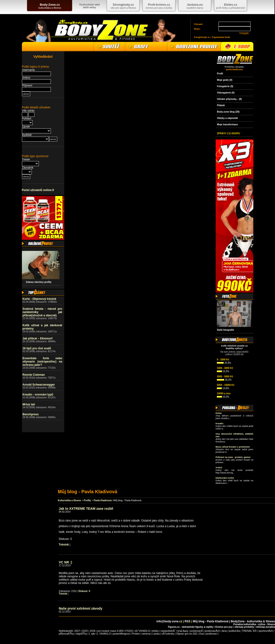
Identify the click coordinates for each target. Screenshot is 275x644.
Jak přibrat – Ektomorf (38, 338)
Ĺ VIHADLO (104, 634)
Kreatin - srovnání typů (38, 395)
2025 (85, 631)
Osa (201, 634)
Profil (220, 74)
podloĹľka (234, 631)
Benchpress (31, 414)
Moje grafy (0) (225, 80)
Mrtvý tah (29, 404)
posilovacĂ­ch (212, 631)
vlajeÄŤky (81, 634)
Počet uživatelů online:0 (38, 190)
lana (224, 631)
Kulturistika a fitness (69, 500)
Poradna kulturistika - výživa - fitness (254, 624)
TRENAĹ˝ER (249, 631)
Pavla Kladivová (103, 500)
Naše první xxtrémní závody (81, 608)
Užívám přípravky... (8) (229, 99)
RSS (188, 621)
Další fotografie (226, 330)
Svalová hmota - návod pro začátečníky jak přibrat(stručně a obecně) (42, 312)
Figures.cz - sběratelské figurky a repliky (191, 627)
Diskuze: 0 (84, 591)
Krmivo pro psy (224, 627)
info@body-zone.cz (169, 621)
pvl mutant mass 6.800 (111, 631)
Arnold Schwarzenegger (39, 385)
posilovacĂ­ (196, 631)
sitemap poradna (265, 627)
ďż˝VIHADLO (142, 631)
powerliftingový (121, 634)
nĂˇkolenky (168, 634)
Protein (136, 634)
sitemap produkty (244, 627)
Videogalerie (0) (226, 93)
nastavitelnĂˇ (168, 631)
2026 (93, 631)
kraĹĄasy (183, 631)
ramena (146, 634)
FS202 (129, 631)
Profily (87, 500)
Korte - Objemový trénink (39, 299)
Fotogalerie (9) (225, 86)
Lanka (156, 634)
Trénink (64, 545)
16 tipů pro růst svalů (37, 348)
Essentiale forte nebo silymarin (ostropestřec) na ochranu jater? (42, 362)
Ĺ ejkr (92, 634)
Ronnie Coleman (34, 375)
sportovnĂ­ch (266, 631)
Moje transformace (228, 124)
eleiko (155, 631)
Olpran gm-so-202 (187, 634)
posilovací (212, 634)
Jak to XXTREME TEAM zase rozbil (86, 509)
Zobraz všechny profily (37, 282)
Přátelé (221, 105)
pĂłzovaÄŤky (66, 634)
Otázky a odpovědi (227, 118)
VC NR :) (66, 562)
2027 (77, 631)
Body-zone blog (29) (228, 112)
